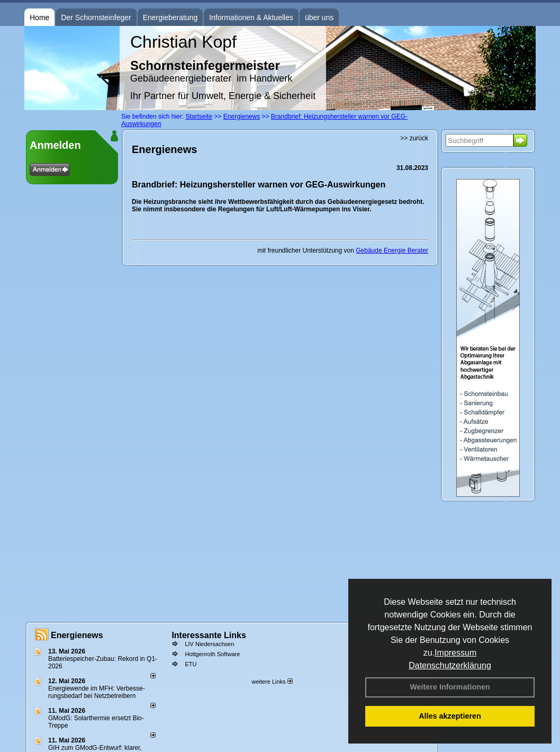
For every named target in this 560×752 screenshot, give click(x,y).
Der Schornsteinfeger (96, 17)
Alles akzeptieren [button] (450, 716)
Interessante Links (209, 635)
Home (39, 17)
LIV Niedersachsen (209, 644)
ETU (191, 664)
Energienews (77, 635)
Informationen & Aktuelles (251, 17)
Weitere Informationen (450, 687)
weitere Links (272, 682)
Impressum (455, 653)
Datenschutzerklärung (450, 665)
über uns (319, 17)
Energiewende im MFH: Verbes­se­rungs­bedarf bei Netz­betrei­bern (97, 692)
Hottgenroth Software (212, 654)
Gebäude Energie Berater (392, 250)
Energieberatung (170, 17)
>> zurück (414, 138)
